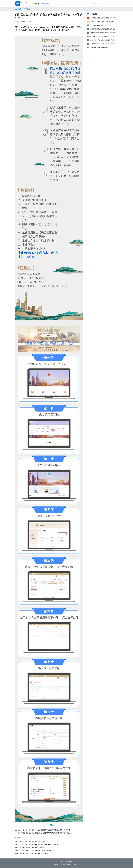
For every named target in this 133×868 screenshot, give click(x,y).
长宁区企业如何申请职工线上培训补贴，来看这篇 (31, 854)
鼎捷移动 (70, 862)
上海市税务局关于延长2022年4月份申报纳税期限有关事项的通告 (109, 22)
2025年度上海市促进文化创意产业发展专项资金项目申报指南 (108, 33)
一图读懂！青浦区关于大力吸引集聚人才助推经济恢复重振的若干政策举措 (46, 830)
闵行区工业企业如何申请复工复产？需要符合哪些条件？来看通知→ (37, 845)
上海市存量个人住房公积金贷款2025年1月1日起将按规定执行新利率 (110, 40)
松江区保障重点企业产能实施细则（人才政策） (104, 29)
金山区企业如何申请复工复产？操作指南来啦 (30, 848)
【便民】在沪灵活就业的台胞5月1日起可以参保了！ (105, 44)
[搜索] (103, 4)
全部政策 (36, 4)
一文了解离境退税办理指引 (98, 25)
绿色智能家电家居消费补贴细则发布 (100, 47)
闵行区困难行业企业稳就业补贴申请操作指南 (30, 842)
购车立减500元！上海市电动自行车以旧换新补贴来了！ (106, 36)
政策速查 (46, 4)
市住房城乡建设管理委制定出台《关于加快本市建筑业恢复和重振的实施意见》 (47, 833)
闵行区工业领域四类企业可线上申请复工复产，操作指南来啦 (35, 851)
